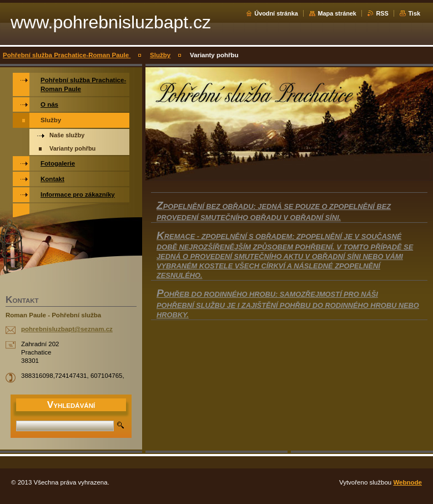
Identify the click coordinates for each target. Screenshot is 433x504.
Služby (160, 55)
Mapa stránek (337, 13)
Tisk (414, 13)
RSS (382, 13)
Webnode (407, 482)
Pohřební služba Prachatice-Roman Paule (67, 55)
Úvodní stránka (276, 13)
